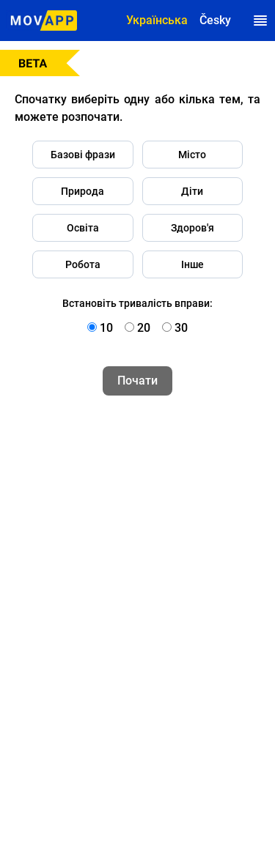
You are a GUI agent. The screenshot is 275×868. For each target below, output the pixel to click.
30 (181, 328)
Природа (82, 191)
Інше (192, 264)
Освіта (83, 228)
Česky (215, 20)
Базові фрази (83, 155)
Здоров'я (192, 228)
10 (106, 328)
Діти (192, 191)
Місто (192, 155)
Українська (157, 20)
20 (144, 328)
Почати (137, 381)
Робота (83, 264)
